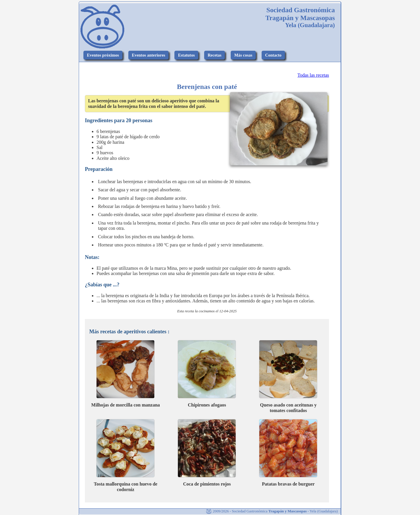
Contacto (273, 55)
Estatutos (186, 55)
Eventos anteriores (148, 55)
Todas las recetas (313, 75)
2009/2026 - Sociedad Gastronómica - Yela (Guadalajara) (272, 511)
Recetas (215, 55)
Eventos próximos (103, 55)
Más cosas (243, 55)
